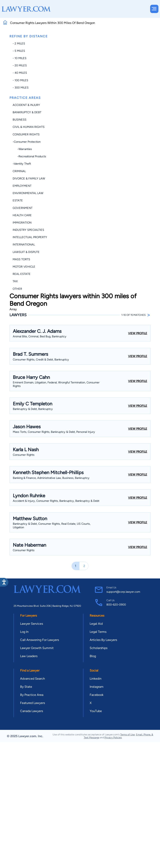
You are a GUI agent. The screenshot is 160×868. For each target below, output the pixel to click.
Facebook (97, 695)
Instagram (97, 687)
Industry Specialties (28, 230)
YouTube (96, 711)
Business (20, 120)
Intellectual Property (30, 237)
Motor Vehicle (24, 267)
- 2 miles (19, 43)
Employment (22, 186)
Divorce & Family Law (29, 178)
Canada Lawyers (32, 711)
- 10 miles (20, 58)
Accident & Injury (26, 105)
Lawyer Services (32, 624)
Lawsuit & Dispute (26, 252)
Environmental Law (28, 193)
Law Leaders (29, 656)
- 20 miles (20, 65)
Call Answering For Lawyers (40, 640)
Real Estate (22, 274)
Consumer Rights (26, 134)
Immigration (22, 223)
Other (17, 289)
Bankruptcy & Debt (27, 112)
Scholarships (99, 648)
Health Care (22, 215)
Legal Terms (98, 632)
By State (26, 687)
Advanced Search (33, 679)
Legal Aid (96, 624)
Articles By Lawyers (103, 640)
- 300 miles (21, 88)
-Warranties (22, 149)
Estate (18, 200)
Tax (15, 281)
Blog (93, 656)
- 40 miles (20, 73)
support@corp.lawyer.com (123, 592)
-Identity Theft (22, 164)
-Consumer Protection (27, 142)
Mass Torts (21, 259)
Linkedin (96, 679)
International (24, 244)
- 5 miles (19, 51)
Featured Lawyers (33, 703)
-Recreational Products (29, 156)
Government (23, 208)
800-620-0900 (116, 605)
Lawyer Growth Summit (37, 648)
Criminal (19, 171)
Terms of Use (127, 734)
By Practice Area (32, 695)
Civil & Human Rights (29, 127)
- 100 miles (20, 80)
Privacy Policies (113, 737)
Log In (24, 632)
